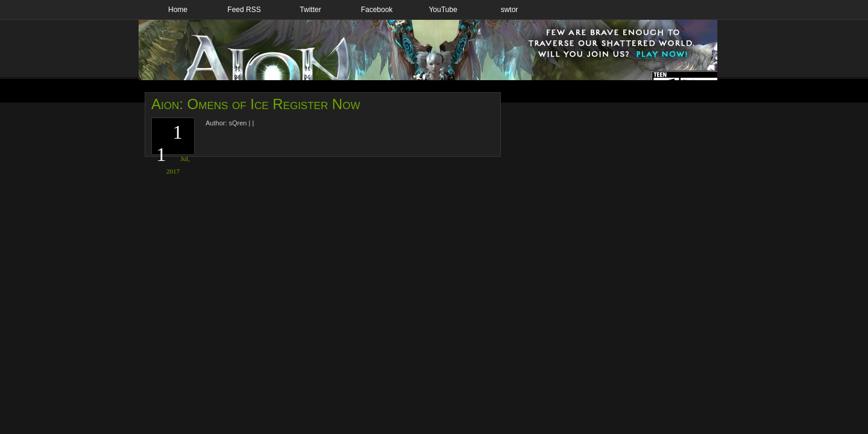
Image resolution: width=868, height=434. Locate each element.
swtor (510, 10)
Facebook (377, 10)
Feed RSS (244, 10)
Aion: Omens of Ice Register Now (256, 104)
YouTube (443, 10)
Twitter (310, 10)
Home (178, 10)
